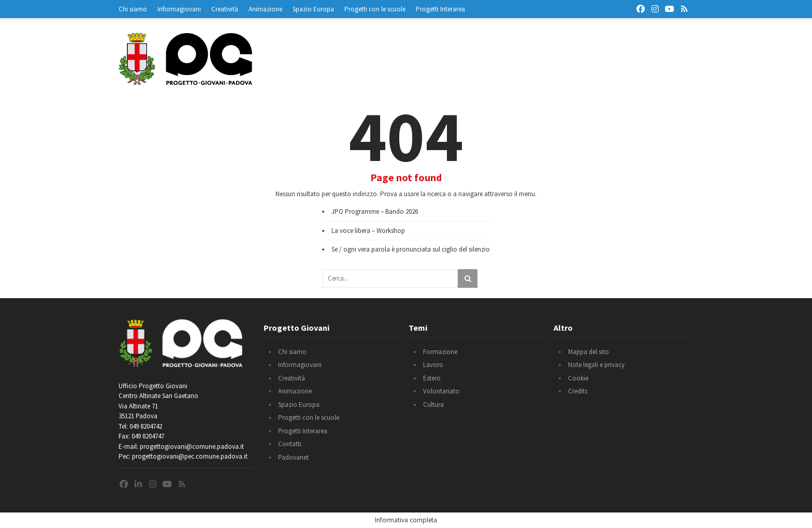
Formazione (440, 352)
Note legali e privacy (596, 365)
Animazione (265, 9)
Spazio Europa (313, 9)
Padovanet (293, 457)
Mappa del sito (589, 352)
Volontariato (441, 391)
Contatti (290, 444)
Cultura (433, 405)
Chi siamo (133, 9)
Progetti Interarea (440, 9)
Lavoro (433, 365)
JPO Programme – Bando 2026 (375, 211)
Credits (578, 391)
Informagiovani (179, 9)
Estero (432, 378)
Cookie (578, 378)
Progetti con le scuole (375, 9)
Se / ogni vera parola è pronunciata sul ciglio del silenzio (411, 249)
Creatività (225, 9)
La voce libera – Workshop (368, 231)
